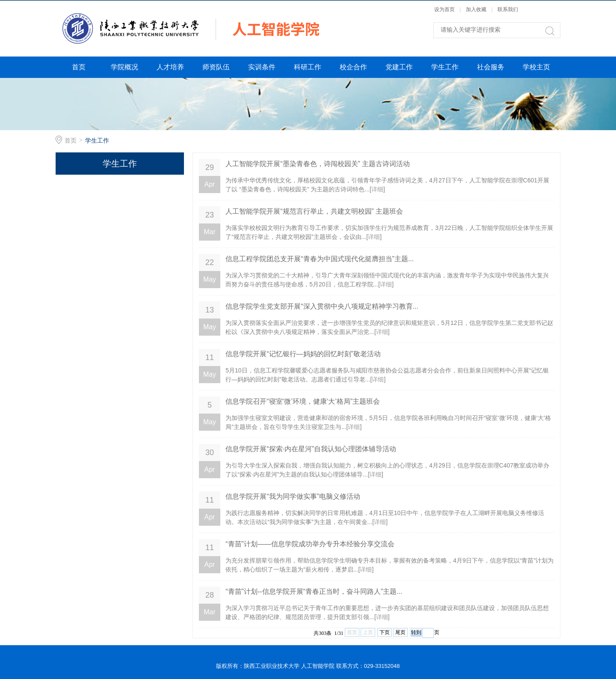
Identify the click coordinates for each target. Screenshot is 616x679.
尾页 (400, 632)
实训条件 (262, 67)
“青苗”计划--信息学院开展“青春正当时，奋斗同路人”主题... (314, 591)
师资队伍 (216, 67)
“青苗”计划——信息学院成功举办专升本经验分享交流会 (310, 544)
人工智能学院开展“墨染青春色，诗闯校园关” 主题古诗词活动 (318, 164)
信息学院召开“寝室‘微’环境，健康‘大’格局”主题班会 (303, 401)
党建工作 (399, 67)
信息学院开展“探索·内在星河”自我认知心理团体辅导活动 (311, 449)
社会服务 (491, 67)
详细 (377, 189)
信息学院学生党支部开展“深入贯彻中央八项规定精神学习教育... (322, 306)
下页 (385, 632)
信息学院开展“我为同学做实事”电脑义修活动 (293, 496)
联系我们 (508, 9)
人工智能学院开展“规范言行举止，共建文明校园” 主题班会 (314, 211)
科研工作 (308, 67)
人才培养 (170, 67)
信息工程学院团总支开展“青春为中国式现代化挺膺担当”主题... (320, 259)
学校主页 (536, 67)
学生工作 (445, 67)
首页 (79, 67)
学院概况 (124, 67)
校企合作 (353, 67)
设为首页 (445, 9)
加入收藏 (477, 9)
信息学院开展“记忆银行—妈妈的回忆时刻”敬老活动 (303, 354)
